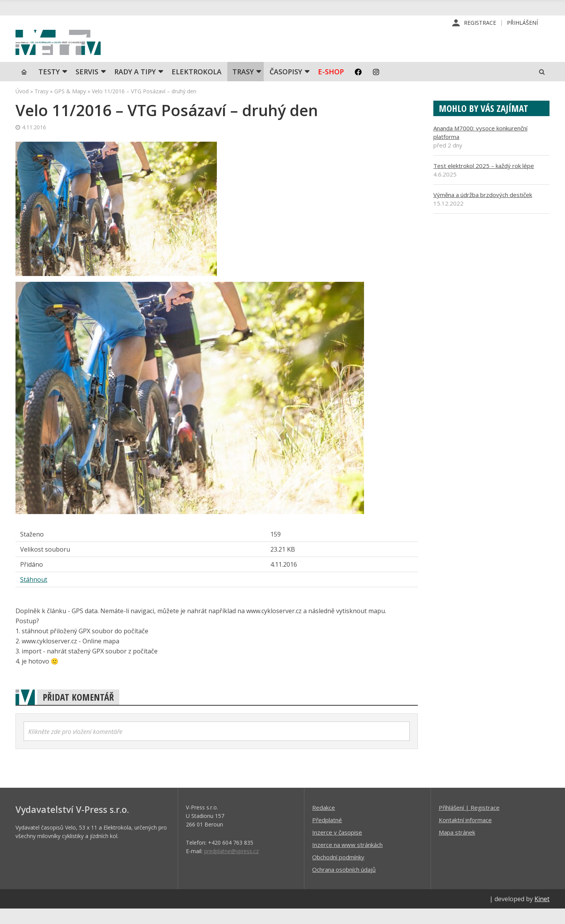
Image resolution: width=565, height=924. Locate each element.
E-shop (331, 87)
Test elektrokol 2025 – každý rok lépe (484, 181)
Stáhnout (34, 595)
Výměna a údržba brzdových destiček (483, 210)
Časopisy (286, 87)
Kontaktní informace (465, 835)
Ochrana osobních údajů (344, 885)
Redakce (324, 823)
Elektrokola (197, 87)
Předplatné (327, 835)
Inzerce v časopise (337, 847)
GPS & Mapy (70, 107)
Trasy (243, 87)
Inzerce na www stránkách (347, 860)
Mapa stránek (457, 847)
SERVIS (87, 87)
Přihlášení (522, 23)
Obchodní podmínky (338, 872)
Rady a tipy (135, 87)
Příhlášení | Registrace (469, 823)
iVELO (81, 51)
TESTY (49, 87)
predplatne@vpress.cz (231, 866)
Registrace (480, 23)
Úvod (22, 107)
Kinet (542, 914)
